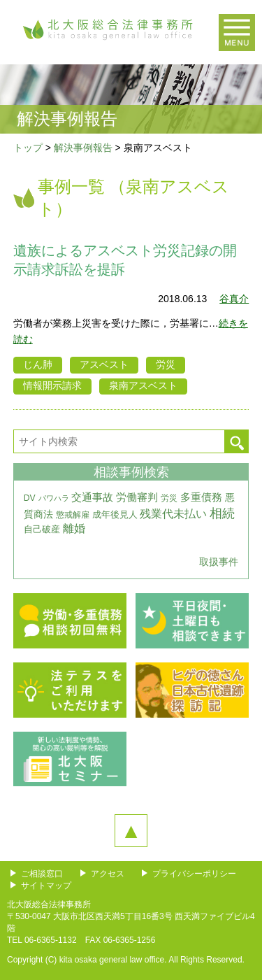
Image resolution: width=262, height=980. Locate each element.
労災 (166, 364)
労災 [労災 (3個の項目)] (169, 498)
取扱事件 (219, 562)
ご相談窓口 (42, 874)
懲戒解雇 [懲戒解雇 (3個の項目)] (73, 515)
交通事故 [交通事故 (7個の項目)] (92, 497)
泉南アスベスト (143, 385)
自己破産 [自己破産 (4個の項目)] (42, 529)
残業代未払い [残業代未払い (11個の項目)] (173, 513)
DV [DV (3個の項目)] (30, 498)
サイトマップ (46, 886)
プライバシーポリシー (194, 874)
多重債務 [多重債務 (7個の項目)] (201, 497)
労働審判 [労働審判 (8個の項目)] (137, 497)
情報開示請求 (52, 385)
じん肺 (38, 364)
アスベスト (104, 364)
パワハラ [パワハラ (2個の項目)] (54, 498)
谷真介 (234, 299)
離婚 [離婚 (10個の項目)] (74, 528)
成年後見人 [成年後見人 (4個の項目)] (115, 514)
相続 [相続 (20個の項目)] (222, 513)
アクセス (108, 874)
